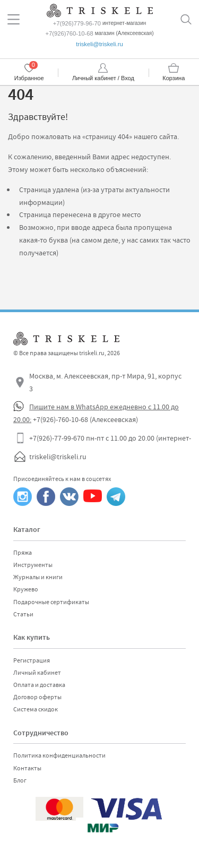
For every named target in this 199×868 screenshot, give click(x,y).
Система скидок (36, 709)
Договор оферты (37, 697)
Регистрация (32, 660)
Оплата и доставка (39, 685)
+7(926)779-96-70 (77, 23)
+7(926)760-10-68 (69, 33)
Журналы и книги (38, 577)
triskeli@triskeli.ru (99, 44)
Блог (20, 780)
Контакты (27, 768)
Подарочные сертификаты (51, 602)
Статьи (23, 614)
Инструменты (33, 565)
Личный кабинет (37, 673)
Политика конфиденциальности (59, 755)
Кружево (26, 589)
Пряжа (23, 553)
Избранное (29, 78)
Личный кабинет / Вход (103, 78)
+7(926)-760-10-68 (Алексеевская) (85, 419)
